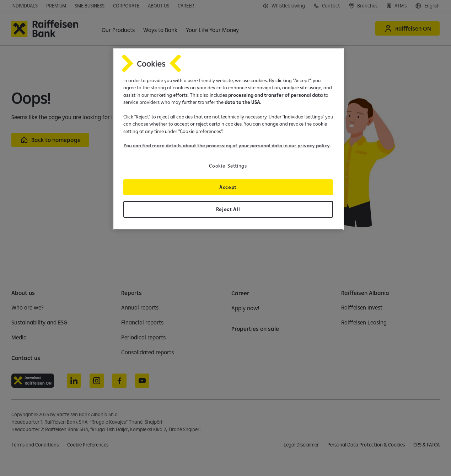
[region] (228, 139)
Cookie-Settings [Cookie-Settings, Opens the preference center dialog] (228, 166)
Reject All (228, 209)
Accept (228, 187)
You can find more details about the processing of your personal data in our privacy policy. (227, 146)
